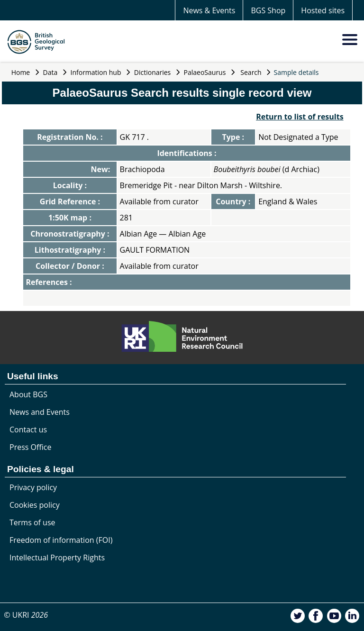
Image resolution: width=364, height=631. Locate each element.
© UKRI (26, 615)
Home (21, 72)
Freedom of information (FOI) (61, 540)
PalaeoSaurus (205, 72)
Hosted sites (323, 10)
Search (251, 72)
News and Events (40, 412)
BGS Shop (268, 10)
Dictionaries (153, 72)
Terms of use (32, 522)
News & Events (209, 10)
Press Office (30, 447)
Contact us (28, 430)
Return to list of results (300, 117)
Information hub (96, 72)
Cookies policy (35, 505)
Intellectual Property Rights (57, 558)
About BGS (28, 394)
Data (50, 72)
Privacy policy (33, 487)
